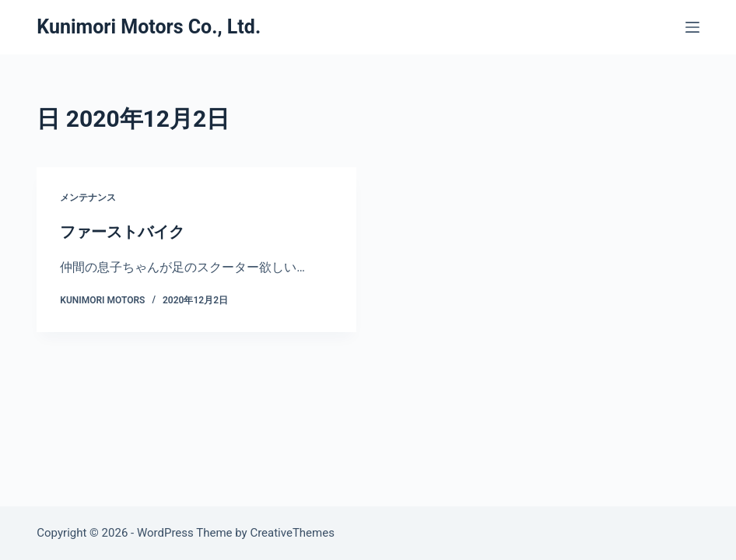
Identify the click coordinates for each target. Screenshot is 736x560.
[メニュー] (692, 27)
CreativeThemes (292, 533)
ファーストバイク (122, 232)
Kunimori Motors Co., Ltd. (149, 27)
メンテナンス (88, 198)
